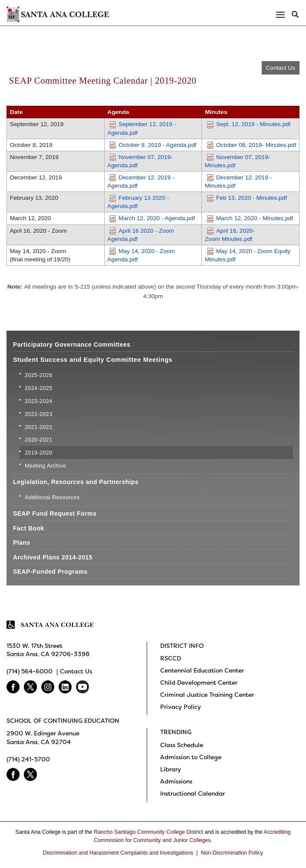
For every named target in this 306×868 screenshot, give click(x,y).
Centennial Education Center (202, 670)
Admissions (176, 781)
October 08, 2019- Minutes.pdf (252, 145)
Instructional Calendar (192, 793)
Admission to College (191, 757)
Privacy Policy (181, 707)
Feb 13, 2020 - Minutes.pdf (247, 198)
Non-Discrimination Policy (232, 853)
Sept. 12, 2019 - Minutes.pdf (249, 124)
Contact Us (281, 68)
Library (171, 769)
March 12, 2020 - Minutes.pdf (250, 218)
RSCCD (171, 658)
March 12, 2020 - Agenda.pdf (152, 218)
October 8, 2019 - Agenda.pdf (153, 145)
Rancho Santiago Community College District (148, 832)
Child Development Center (199, 683)
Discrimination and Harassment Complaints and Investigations (118, 853)
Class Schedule (182, 745)
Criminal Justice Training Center (207, 695)
